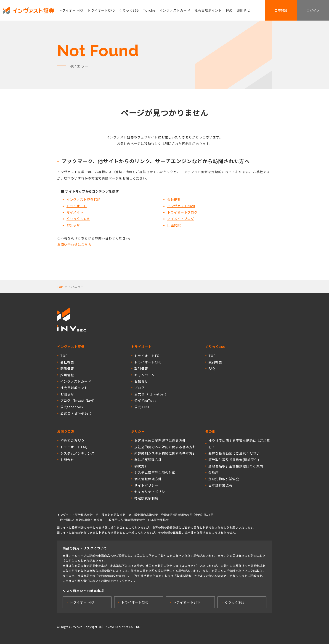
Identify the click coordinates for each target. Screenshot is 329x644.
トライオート (77, 206)
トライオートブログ (182, 212)
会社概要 (174, 199)
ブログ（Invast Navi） (78, 400)
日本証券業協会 (220, 485)
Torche (149, 10)
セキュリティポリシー (151, 492)
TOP (60, 287)
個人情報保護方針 (148, 479)
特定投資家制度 (146, 498)
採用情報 (67, 375)
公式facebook (72, 407)
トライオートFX (71, 10)
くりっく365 (129, 10)
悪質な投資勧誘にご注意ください (234, 453)
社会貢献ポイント (208, 10)
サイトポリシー (146, 485)
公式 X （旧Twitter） (151, 394)
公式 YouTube (146, 400)
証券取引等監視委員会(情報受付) (234, 460)
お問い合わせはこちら (74, 244)
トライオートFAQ (74, 447)
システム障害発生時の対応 (155, 472)
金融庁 (214, 472)
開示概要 (67, 368)
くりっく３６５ (78, 219)
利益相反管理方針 (148, 460)
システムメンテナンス (77, 453)
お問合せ (244, 10)
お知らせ (73, 225)
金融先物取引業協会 (224, 479)
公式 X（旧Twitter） (77, 413)
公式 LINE (142, 407)
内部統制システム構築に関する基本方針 (165, 453)
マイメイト (75, 212)
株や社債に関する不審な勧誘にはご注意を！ (239, 444)
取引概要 (141, 368)
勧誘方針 (141, 466)
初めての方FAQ (72, 440)
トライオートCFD (101, 10)
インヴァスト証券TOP (84, 199)
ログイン (313, 10)
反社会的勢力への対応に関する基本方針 (165, 447)
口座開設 (281, 10)
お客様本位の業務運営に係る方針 (160, 440)
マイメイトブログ (181, 219)
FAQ (229, 10)
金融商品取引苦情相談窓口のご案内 (236, 466)
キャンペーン (145, 375)
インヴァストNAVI (181, 206)
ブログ (139, 388)
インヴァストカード (175, 10)
